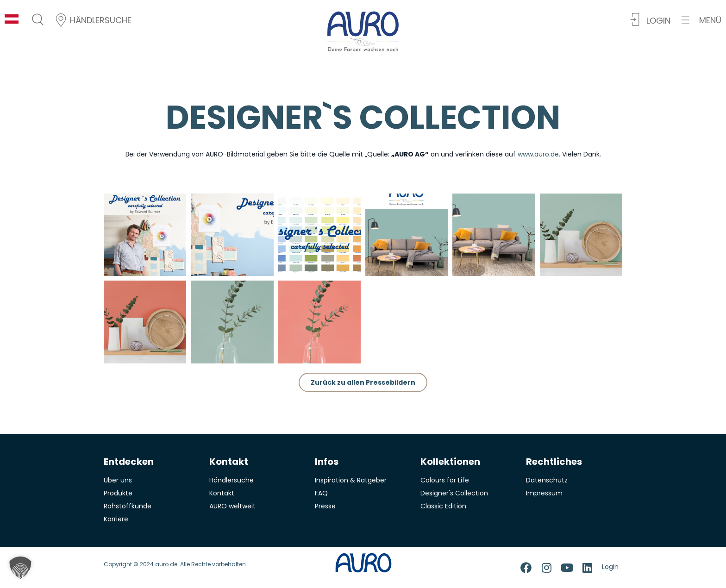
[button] (701, 20)
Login (610, 567)
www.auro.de (538, 154)
